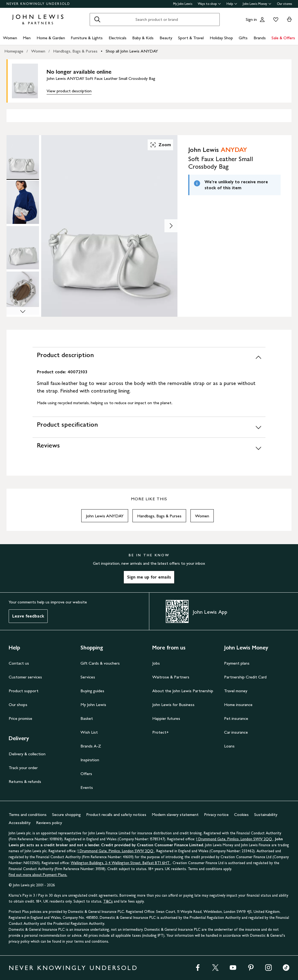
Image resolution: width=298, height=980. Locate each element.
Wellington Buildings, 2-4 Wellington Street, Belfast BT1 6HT (121, 863)
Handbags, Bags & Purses (75, 51)
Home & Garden (51, 38)
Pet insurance (236, 718)
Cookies (241, 814)
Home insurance (238, 705)
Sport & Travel (191, 38)
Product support (24, 691)
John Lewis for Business (173, 705)
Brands (260, 38)
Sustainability (266, 814)
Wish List (89, 732)
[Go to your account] (262, 19)
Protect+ (161, 732)
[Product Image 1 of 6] (23, 157)
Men (27, 38)
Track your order (23, 768)
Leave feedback (28, 616)
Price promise (20, 718)
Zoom (160, 145)
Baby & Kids (143, 38)
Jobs (156, 663)
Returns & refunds (25, 781)
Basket (87, 718)
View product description (69, 91)
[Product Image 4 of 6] (23, 293)
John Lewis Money (257, 4)
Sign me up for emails (149, 577)
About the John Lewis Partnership (183, 691)
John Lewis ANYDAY (105, 516)
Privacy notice (216, 814)
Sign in (251, 19)
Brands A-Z (91, 746)
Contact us (19, 663)
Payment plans (237, 663)
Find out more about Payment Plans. (38, 875)
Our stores (284, 4)
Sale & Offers (283, 38)
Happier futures (166, 718)
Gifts (243, 38)
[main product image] (29, 81)
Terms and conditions (28, 814)
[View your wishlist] (275, 19)
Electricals (118, 38)
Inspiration (90, 760)
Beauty (166, 38)
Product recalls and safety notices (116, 814)
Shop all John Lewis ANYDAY (132, 51)
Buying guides (92, 691)
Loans (229, 746)
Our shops (18, 705)
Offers (86, 774)
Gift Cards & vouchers (100, 663)
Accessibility (20, 823)
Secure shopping (66, 814)
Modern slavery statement (175, 814)
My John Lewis (183, 4)
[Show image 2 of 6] (171, 226)
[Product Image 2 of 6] (23, 202)
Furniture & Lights (87, 38)
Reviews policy (49, 823)
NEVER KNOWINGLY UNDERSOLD (38, 4)
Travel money (236, 691)
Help (232, 4)
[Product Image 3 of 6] (23, 248)
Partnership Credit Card (245, 677)
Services (88, 677)
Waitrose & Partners (171, 677)
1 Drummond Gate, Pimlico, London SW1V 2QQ (235, 839)
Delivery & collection (27, 754)
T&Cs (108, 901)
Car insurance (236, 732)
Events (87, 787)
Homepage (14, 51)
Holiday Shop (221, 38)
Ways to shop (209, 4)
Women (10, 38)
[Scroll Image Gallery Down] (23, 312)
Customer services (25, 677)
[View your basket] (289, 19)
